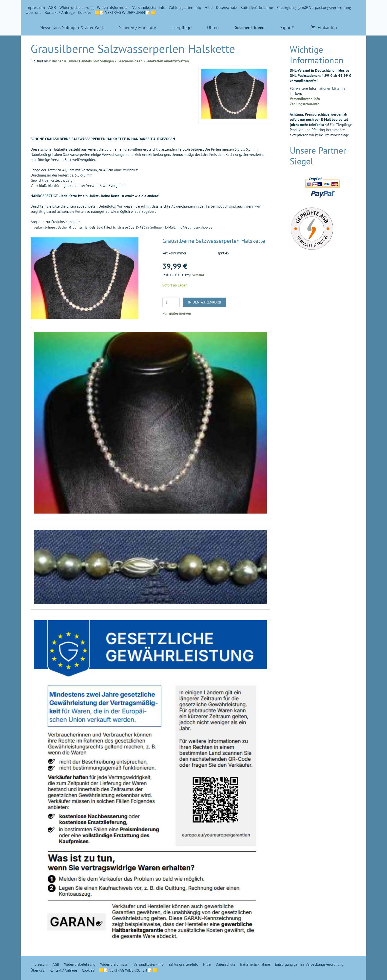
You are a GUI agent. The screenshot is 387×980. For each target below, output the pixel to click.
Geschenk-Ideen (130, 61)
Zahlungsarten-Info (185, 7)
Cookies (85, 12)
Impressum (35, 7)
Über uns (33, 12)
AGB (52, 7)
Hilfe (209, 7)
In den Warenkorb (205, 302)
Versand (198, 275)
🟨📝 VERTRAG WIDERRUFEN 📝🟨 (125, 12)
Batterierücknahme (257, 7)
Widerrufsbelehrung (77, 7)
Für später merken (177, 313)
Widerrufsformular (113, 7)
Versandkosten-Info (149, 7)
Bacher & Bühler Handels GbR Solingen (83, 61)
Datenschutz (226, 7)
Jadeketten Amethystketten (167, 61)
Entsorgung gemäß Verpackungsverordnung (314, 7)
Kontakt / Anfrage (60, 12)
